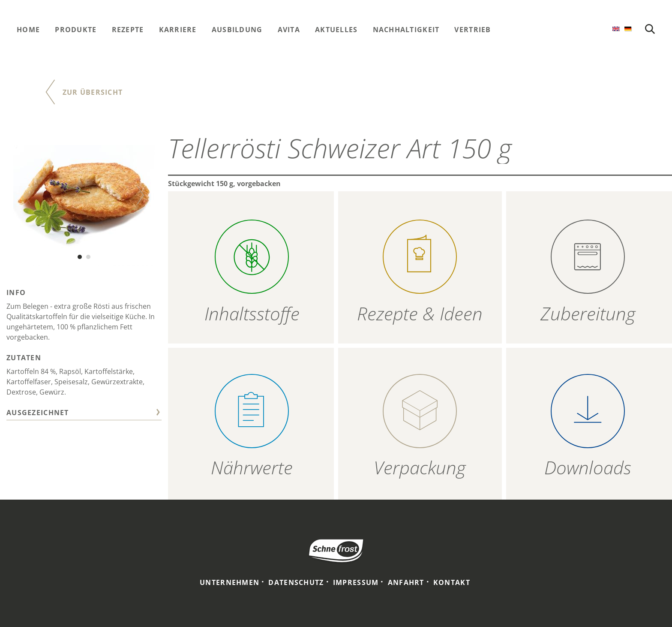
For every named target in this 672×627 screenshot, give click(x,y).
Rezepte (128, 30)
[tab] (84, 414)
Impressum (356, 582)
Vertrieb (472, 30)
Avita (289, 30)
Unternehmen (229, 582)
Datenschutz (296, 582)
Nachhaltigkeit (406, 30)
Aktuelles (336, 30)
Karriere (178, 30)
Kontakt (452, 582)
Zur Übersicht (93, 92)
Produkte (76, 30)
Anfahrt (406, 582)
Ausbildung (237, 30)
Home (28, 30)
